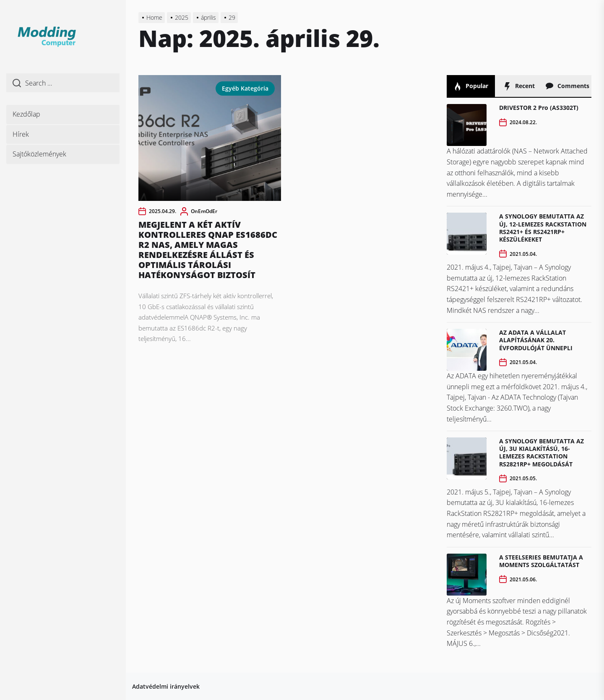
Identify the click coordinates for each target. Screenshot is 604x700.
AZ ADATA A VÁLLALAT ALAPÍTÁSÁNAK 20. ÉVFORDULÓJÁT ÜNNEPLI (536, 340)
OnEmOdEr (204, 211)
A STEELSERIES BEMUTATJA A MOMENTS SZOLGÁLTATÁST (541, 561)
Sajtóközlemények (39, 154)
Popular (471, 86)
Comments (567, 86)
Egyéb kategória (245, 88)
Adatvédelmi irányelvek (166, 686)
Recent (519, 86)
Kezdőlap (26, 114)
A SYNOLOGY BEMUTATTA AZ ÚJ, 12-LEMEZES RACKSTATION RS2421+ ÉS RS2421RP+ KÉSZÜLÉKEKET (543, 228)
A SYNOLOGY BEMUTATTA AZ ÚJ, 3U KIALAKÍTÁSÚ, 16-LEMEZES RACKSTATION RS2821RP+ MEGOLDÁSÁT (542, 453)
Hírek (21, 134)
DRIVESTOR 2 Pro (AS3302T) (539, 108)
